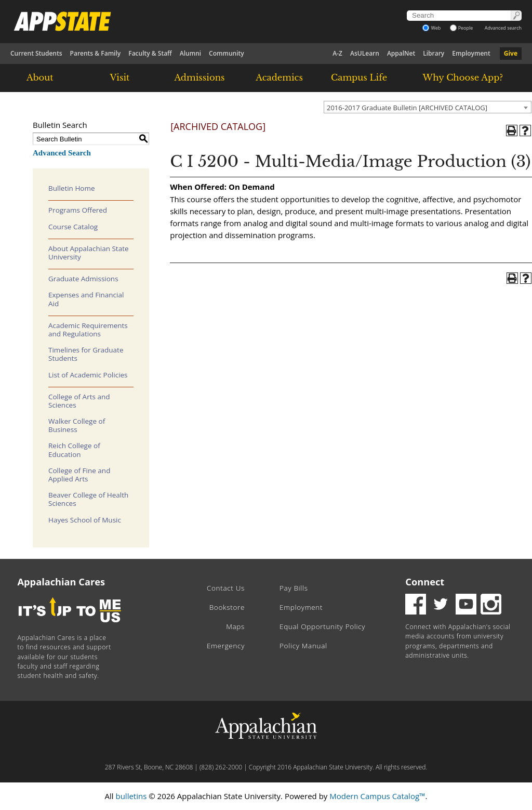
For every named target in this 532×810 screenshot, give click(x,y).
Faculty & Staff (150, 53)
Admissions (199, 77)
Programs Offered (78, 210)
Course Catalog (73, 227)
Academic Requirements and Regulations (88, 330)
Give (511, 53)
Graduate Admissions (83, 279)
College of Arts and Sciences (79, 401)
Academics (279, 77)
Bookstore (227, 607)
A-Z (337, 53)
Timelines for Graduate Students (86, 354)
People (462, 28)
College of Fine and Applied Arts (79, 475)
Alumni (190, 53)
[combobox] (428, 107)
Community (227, 53)
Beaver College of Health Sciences (88, 499)
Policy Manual (303, 646)
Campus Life (359, 77)
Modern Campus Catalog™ (377, 796)
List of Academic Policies (88, 375)
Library (434, 53)
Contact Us (226, 588)
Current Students (36, 53)
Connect (425, 582)
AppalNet (401, 53)
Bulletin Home (72, 188)
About (40, 77)
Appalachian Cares (62, 582)
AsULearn (365, 53)
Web (431, 28)
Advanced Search (62, 153)
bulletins (131, 796)
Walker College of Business (77, 425)
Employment (471, 53)
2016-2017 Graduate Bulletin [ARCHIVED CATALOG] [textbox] (407, 108)
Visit (120, 77)
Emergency (226, 646)
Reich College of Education (74, 450)
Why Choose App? (463, 77)
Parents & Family (96, 53)
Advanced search (503, 28)
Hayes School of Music (85, 520)
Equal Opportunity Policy (322, 626)
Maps (235, 626)
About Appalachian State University (89, 253)
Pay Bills (294, 588)
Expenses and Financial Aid (86, 299)
